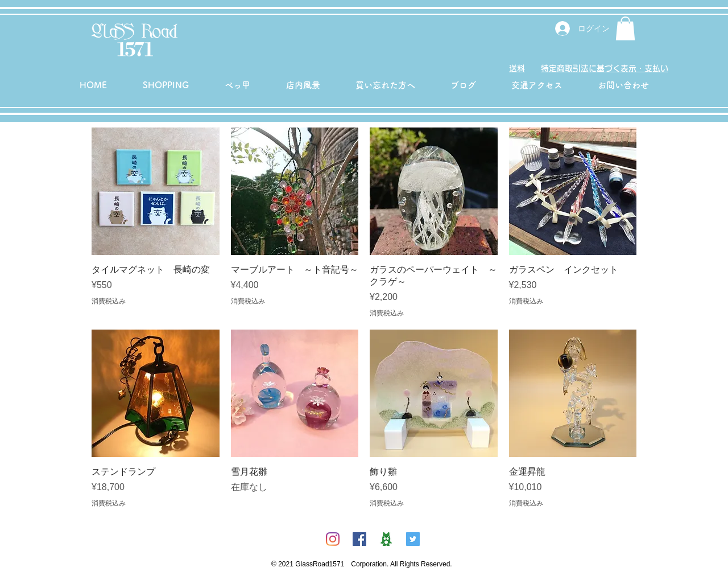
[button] (625, 28)
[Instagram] (333, 539)
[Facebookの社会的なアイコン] (359, 539)
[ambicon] (386, 539)
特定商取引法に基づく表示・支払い (605, 68)
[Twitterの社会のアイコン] (413, 539)
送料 (517, 68)
